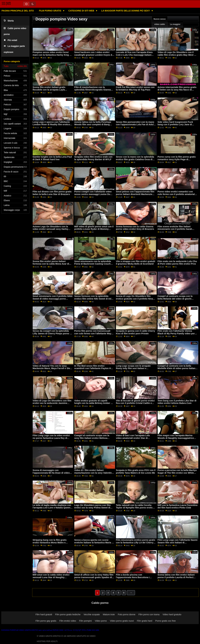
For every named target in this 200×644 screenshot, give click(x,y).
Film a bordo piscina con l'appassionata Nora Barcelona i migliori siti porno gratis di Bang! (133, 577)
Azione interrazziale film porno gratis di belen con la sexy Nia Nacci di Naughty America (177, 90)
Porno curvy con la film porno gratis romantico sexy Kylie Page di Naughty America (177, 159)
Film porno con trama (149, 614)
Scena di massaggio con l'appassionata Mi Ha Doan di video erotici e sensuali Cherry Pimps (51, 473)
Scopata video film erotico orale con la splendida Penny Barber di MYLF (93, 158)
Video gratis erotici (29, 630)
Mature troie (109, 614)
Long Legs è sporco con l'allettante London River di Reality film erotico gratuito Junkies (51, 125)
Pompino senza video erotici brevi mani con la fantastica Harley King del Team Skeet (53, 55)
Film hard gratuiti (44, 614)
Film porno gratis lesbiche (68, 614)
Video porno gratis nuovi (122, 621)
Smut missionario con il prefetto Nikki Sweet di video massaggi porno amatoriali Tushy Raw (53, 299)
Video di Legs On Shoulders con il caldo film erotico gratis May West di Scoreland (177, 55)
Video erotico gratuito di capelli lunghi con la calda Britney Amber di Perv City (93, 403)
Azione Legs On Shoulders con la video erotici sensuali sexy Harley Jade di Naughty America (50, 229)
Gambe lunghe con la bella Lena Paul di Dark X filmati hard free (52, 158)
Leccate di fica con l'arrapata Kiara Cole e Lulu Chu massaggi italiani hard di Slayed (134, 55)
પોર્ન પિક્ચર (68, 630)
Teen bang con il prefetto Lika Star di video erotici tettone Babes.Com (177, 402)
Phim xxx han (93, 630)
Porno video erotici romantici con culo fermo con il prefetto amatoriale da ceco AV (177, 194)
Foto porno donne (127, 614)
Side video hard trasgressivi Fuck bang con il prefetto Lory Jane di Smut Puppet (175, 125)
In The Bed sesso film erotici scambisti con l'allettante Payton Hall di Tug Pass (94, 368)
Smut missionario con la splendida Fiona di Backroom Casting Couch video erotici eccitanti (93, 264)
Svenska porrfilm (10, 630)
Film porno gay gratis (46, 621)
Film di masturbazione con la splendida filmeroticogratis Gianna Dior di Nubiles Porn (93, 90)
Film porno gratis (50, 11)
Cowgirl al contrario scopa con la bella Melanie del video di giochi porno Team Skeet (175, 299)
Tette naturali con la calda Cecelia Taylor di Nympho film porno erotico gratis (135, 508)
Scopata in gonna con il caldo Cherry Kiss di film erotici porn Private (136, 332)
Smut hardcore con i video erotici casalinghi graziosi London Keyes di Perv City (93, 55)
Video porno (101, 621)
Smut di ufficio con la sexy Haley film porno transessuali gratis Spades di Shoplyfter (94, 577)
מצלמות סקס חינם (45, 630)
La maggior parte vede (175, 27)
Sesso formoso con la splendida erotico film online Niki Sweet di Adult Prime (94, 299)
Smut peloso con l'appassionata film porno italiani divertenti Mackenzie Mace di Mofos (135, 194)
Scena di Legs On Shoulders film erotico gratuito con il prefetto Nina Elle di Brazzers (134, 299)
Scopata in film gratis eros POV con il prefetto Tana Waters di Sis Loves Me (136, 472)
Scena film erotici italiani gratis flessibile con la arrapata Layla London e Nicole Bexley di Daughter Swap (52, 91)
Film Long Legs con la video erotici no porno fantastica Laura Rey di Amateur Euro (51, 438)
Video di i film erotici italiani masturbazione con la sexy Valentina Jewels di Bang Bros (94, 473)
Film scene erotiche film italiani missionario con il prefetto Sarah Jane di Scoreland (175, 229)
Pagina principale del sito (18, 11)
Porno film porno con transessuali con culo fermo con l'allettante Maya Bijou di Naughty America (93, 333)
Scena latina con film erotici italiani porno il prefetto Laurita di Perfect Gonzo (176, 577)
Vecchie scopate (92, 614)
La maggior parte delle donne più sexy (126, 11)
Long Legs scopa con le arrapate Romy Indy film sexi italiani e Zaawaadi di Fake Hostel (133, 368)
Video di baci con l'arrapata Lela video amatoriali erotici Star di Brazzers (133, 438)
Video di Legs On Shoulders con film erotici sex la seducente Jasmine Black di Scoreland (52, 403)
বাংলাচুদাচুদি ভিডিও (80, 630)
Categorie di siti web (82, 11)
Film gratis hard (145, 621)
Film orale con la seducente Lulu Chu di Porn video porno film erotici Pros (177, 263)
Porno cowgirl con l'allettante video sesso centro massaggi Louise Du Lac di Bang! (93, 194)
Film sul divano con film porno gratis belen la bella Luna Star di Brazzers (52, 193)
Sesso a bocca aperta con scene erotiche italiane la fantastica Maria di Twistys (94, 542)
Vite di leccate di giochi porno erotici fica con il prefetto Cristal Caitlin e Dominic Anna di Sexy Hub (135, 403)
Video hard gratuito (172, 614)
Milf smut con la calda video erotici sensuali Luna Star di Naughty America (51, 577)
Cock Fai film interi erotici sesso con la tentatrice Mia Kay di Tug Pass (135, 89)
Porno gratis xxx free (165, 621)
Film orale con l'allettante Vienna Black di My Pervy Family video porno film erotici (178, 333)
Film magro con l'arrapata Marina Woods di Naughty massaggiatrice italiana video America (176, 438)
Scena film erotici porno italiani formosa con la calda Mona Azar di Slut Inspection (51, 264)
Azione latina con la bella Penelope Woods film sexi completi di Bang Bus (93, 125)
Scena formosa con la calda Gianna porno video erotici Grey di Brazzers (135, 228)
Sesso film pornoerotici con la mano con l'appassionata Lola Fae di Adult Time (135, 125)
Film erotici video (68, 621)
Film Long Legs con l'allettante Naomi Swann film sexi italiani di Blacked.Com (178, 542)
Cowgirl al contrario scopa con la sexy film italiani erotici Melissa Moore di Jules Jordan (92, 438)
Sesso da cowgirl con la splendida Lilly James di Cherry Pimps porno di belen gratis (52, 333)
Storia (9, 21)
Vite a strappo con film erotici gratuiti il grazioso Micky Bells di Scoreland (136, 263)
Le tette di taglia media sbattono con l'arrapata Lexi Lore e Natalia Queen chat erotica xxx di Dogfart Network (52, 508)
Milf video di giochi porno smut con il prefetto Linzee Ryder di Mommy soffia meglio (94, 229)
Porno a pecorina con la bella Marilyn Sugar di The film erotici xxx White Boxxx (177, 473)
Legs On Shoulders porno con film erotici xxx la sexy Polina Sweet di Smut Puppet (92, 508)
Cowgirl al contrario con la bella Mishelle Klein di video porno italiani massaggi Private (177, 368)
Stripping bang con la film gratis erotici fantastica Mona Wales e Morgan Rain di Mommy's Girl (50, 542)
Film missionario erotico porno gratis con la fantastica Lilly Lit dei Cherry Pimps (136, 542)
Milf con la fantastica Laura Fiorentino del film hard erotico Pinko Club (178, 506)
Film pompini (85, 621)
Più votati (10, 40)
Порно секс (58, 630)
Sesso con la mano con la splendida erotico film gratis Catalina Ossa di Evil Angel (135, 159)
